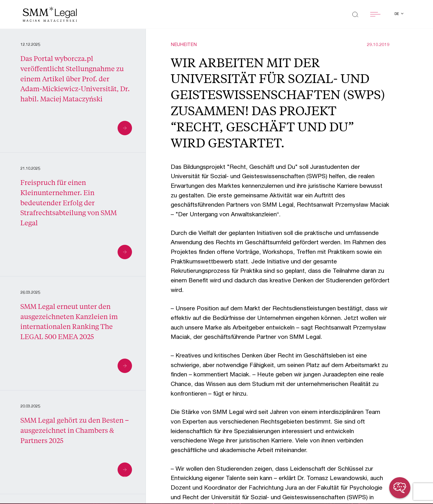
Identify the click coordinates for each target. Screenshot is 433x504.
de (397, 14)
